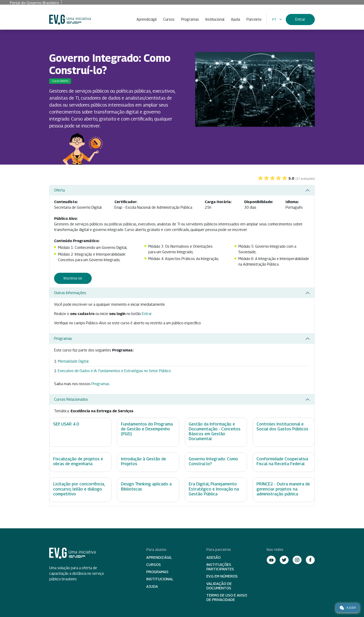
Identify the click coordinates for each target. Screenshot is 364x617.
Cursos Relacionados (71, 399)
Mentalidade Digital (73, 361)
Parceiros (254, 19)
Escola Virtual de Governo (70, 20)
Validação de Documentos (219, 586)
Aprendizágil (147, 19)
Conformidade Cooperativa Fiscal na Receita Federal (282, 461)
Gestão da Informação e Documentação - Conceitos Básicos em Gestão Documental (215, 431)
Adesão (213, 557)
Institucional (215, 19)
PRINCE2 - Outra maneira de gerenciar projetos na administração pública (283, 489)
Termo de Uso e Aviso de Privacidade (227, 598)
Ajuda (236, 19)
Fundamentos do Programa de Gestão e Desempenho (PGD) (147, 429)
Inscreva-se (73, 278)
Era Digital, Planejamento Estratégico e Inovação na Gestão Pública (214, 489)
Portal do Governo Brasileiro (34, 3)
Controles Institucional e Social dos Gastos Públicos (282, 426)
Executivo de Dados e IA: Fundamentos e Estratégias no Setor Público (114, 371)
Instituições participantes (220, 567)
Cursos (169, 19)
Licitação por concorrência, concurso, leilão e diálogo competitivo (79, 489)
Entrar (300, 19)
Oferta (59, 190)
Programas (190, 19)
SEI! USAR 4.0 (66, 424)
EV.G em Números (222, 576)
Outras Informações (70, 293)
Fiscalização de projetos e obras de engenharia (78, 461)
